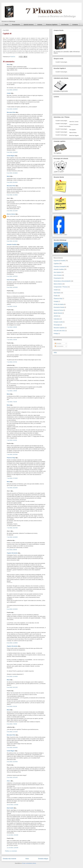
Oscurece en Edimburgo (59, 216)
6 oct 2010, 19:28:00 (12, 109)
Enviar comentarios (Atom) (29, 863)
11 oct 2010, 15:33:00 (12, 835)
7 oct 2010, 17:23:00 (12, 478)
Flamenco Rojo (11, 458)
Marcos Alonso (11, 214)
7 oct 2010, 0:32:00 (12, 340)
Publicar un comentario (11, 851)
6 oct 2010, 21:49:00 (12, 195)
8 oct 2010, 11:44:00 (12, 676)
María (8, 65)
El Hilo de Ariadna (59, 304)
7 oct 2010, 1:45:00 (12, 391)
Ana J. (9, 781)
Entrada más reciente (9, 859)
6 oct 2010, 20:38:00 (12, 173)
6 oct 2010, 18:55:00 (12, 90)
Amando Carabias (12, 244)
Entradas (58, 343)
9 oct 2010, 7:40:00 (12, 724)
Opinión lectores (29, 25)
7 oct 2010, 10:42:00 (12, 454)
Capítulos (56, 264)
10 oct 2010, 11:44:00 (12, 805)
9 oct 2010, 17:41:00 (12, 732)
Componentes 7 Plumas (60, 287)
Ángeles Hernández (12, 553)
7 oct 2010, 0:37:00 (12, 362)
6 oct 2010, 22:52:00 (12, 276)
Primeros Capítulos (52, 25)
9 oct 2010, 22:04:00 (12, 762)
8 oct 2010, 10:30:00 (12, 609)
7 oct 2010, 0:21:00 (12, 306)
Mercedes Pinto (11, 112)
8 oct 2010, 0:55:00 (12, 550)
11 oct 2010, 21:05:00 (12, 848)
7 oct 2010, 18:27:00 (12, 528)
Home (6, 25)
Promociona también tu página (60, 235)
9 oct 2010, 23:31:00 (12, 777)
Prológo (56, 334)
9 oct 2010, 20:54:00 (12, 747)
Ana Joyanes (72, 130)
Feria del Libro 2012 (59, 331)
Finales (56, 296)
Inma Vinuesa (11, 280)
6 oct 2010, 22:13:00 (12, 211)
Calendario (57, 319)
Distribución (65, 25)
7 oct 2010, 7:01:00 (12, 402)
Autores (40, 25)
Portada (56, 301)
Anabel (9, 93)
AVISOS (56, 316)
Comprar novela (58, 322)
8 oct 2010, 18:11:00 (12, 687)
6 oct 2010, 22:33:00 (12, 241)
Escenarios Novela (59, 307)
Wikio (55, 353)
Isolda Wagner (11, 156)
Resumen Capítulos (59, 328)
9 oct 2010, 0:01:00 (12, 706)
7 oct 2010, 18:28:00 (12, 537)
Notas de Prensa (58, 310)
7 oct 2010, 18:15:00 (12, 488)
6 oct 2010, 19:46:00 (12, 152)
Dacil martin (10, 808)
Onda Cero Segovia (74, 136)
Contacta (75, 25)
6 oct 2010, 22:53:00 (12, 287)
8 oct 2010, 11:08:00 (12, 643)
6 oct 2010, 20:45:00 (12, 182)
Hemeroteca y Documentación (62, 281)
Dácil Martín (57, 293)
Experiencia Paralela (59, 261)
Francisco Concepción (60, 266)
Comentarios (59, 346)
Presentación (16, 25)
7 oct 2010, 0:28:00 (12, 327)
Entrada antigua (43, 859)
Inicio (27, 859)
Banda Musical (58, 313)
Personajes (57, 325)
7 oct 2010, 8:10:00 (12, 440)
